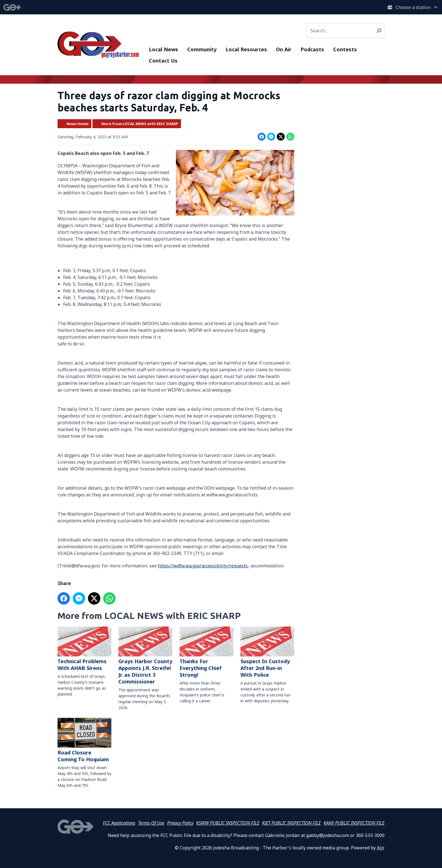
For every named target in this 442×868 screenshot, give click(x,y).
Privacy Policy (180, 823)
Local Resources (246, 49)
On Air (284, 49)
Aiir (380, 848)
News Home (78, 124)
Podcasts (312, 49)
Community (202, 49)
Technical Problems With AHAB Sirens (84, 649)
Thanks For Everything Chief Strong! (206, 652)
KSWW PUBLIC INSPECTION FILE (228, 823)
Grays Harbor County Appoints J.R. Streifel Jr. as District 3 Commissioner (145, 656)
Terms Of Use (151, 823)
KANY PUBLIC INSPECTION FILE (354, 823)
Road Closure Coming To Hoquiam (84, 741)
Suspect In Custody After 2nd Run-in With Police (267, 652)
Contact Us (163, 61)
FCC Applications (119, 823)
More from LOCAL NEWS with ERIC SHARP (140, 124)
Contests (345, 49)
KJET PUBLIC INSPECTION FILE (291, 823)
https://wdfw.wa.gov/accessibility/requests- (204, 566)
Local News (163, 49)
